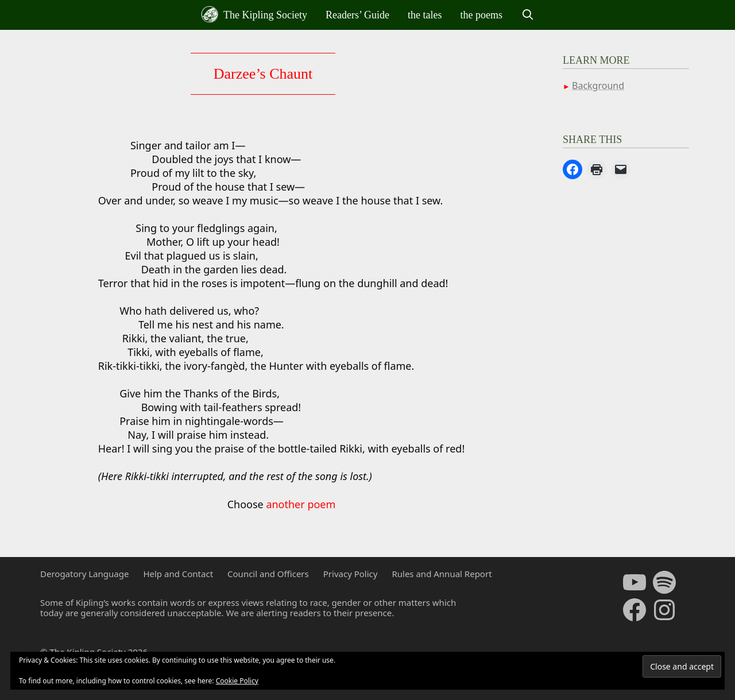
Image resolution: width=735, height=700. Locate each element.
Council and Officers (268, 574)
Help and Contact (178, 574)
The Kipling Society (254, 14)
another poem (301, 504)
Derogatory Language (84, 574)
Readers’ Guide (357, 15)
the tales (425, 15)
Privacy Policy (351, 574)
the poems (482, 15)
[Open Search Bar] (527, 15)
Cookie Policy (237, 681)
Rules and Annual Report (442, 574)
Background (598, 86)
